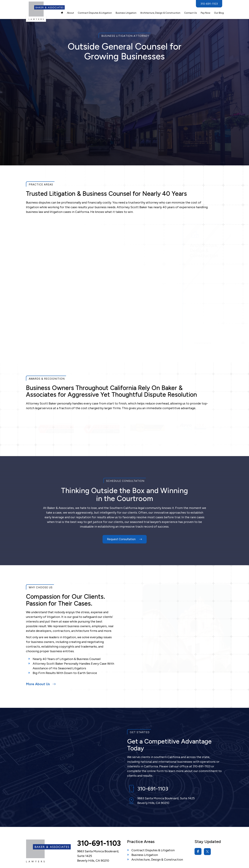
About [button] (70, 13)
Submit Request (47, 141)
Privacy (87, 853)
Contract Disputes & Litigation (95, 13)
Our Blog (219, 13)
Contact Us (191, 13)
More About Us (41, 654)
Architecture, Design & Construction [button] (160, 13)
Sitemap (75, 853)
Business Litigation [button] (126, 13)
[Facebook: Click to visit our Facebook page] (198, 821)
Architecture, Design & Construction (157, 829)
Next (220, 398)
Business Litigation (145, 825)
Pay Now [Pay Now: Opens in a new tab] (206, 13)
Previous (29, 398)
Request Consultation (125, 509)
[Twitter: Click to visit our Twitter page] (207, 821)
